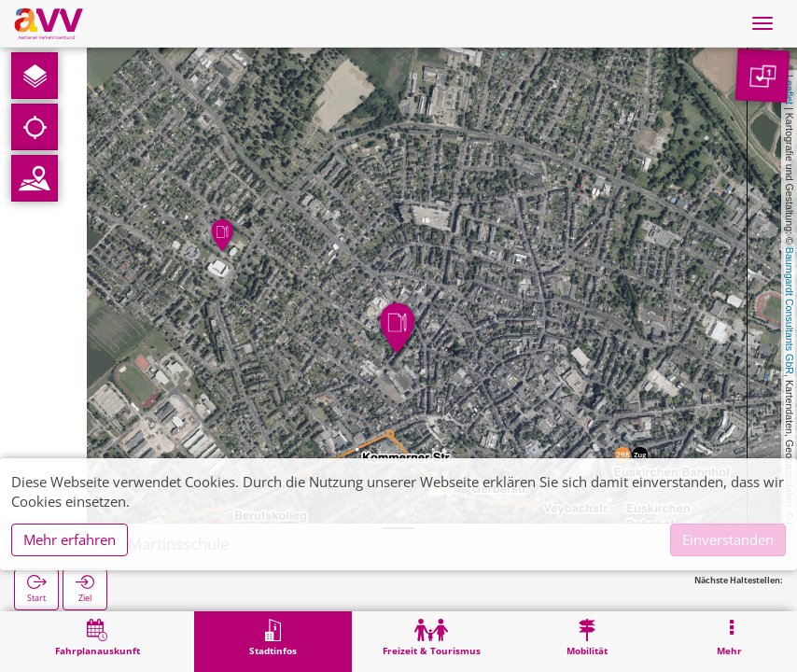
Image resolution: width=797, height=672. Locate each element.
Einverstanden (728, 539)
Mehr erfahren (70, 539)
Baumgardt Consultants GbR (790, 311)
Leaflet (790, 90)
